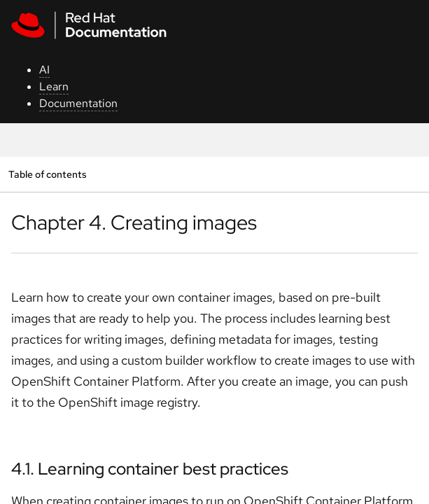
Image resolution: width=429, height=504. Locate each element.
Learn (54, 86)
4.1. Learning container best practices (150, 469)
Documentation (78, 103)
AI (44, 70)
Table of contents (47, 174)
